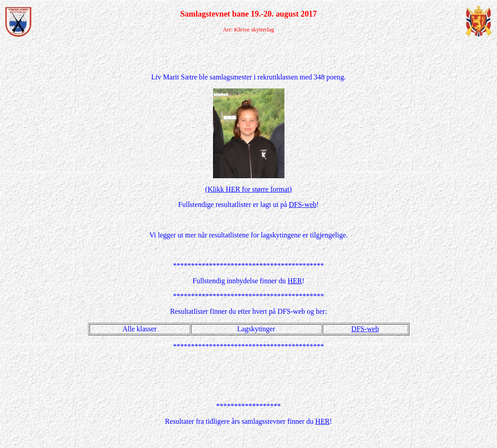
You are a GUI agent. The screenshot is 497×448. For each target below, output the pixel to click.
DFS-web (303, 204)
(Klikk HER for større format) (249, 189)
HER (295, 281)
